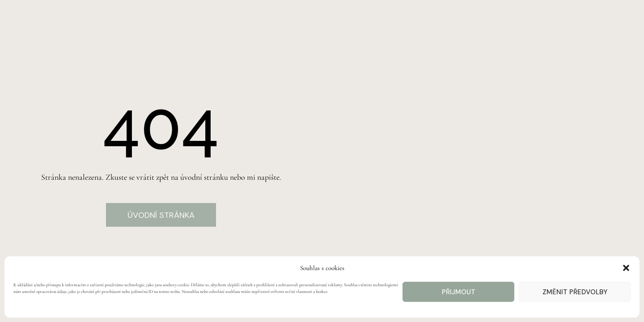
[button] (626, 268)
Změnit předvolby (575, 292)
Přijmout (459, 292)
